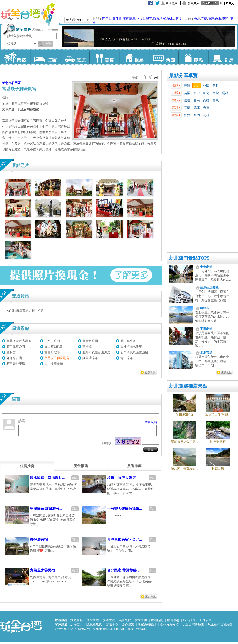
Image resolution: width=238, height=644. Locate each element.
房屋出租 (141, 622)
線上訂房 (189, 622)
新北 (75, 480)
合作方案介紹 (169, 627)
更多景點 (226, 372)
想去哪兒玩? (74, 20)
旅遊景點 (76, 622)
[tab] (27, 468)
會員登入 (194, 3)
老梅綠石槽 (14, 358)
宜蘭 (204, 19)
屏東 (216, 100)
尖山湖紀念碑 (54, 364)
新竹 (216, 86)
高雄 (206, 100)
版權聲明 (76, 627)
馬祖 (206, 115)
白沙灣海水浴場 (131, 347)
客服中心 (112, 627)
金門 (197, 115)
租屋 (134, 57)
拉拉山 (141, 19)
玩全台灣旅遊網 (28, 14)
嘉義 (187, 100)
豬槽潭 (87, 347)
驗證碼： (108, 446)
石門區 (16, 83)
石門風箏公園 (16, 347)
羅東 (156, 19)
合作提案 (128, 627)
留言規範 (151, 422)
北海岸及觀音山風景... (98, 352)
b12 (144, 77)
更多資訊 (150, 372)
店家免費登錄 (147, 627)
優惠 (193, 57)
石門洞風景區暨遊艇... (136, 352)
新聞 (164, 57)
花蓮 (211, 19)
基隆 (187, 86)
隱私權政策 (94, 627)
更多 (179, 19)
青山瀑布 (127, 358)
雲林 (225, 93)
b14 (156, 77)
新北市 (7, 83)
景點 (15, 57)
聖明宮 (11, 352)
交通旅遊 (109, 622)
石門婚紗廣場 (16, 364)
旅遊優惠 (173, 622)
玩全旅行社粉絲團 (220, 627)
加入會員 (171, 3)
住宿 (45, 57)
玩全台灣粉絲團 (193, 627)
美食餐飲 (125, 622)
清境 (132, 19)
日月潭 (117, 19)
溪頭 (125, 19)
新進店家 (205, 622)
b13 (150, 77)
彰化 (206, 93)
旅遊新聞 (157, 622)
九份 (163, 19)
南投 (216, 93)
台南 (197, 100)
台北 (197, 19)
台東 (218, 19)
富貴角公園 (90, 341)
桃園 (206, 86)
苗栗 (187, 93)
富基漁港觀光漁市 (19, 341)
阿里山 (107, 19)
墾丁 (149, 19)
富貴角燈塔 (52, 352)
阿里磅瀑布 (90, 358)
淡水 (170, 19)
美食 (104, 57)
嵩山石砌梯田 (54, 347)
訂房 (223, 57)
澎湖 (225, 19)
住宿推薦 (93, 622)
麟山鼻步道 (128, 341)
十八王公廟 (52, 341)
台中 (197, 93)
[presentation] (27, 468)
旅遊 (74, 57)
